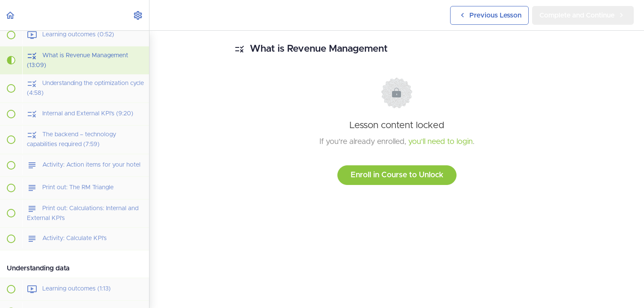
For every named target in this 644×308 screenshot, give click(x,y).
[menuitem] (138, 15)
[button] (11, 15)
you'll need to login (441, 142)
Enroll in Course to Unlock (397, 175)
